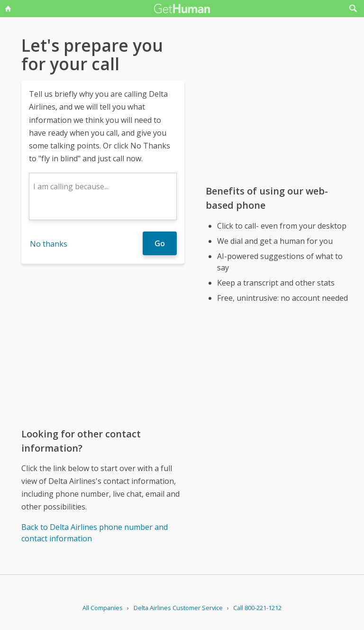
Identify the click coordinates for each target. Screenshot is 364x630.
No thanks (49, 244)
